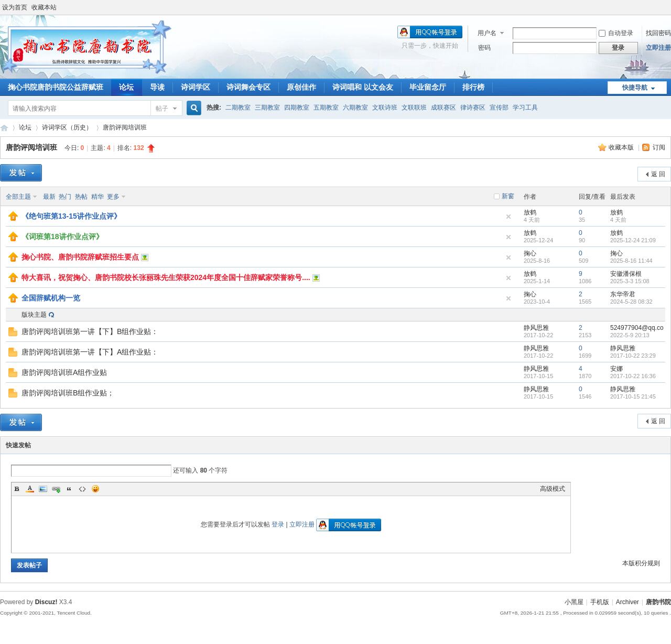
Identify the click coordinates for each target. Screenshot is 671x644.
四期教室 (297, 108)
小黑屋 (574, 602)
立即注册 (658, 48)
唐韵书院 (4, 128)
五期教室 (326, 108)
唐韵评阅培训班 (125, 127)
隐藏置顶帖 (508, 217)
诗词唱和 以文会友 (363, 87)
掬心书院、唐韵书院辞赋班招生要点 (80, 257)
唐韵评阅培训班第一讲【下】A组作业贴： (90, 352)
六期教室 (355, 108)
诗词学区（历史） (67, 127)
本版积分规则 (641, 563)
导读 (157, 87)
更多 (113, 197)
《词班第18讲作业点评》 (62, 237)
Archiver (627, 602)
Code (82, 489)
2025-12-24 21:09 (633, 240)
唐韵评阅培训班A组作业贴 (64, 372)
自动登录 (616, 33)
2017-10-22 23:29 (633, 356)
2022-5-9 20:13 (630, 335)
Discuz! (46, 602)
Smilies (95, 489)
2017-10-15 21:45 (633, 396)
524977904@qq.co (637, 328)
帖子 (162, 109)
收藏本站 (44, 7)
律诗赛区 (473, 108)
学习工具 (525, 108)
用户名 (487, 33)
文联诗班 (385, 108)
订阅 (659, 147)
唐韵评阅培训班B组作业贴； (68, 393)
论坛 (126, 87)
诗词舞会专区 (248, 87)
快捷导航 (635, 88)
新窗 (508, 196)
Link (56, 489)
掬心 (530, 253)
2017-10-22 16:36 (633, 376)
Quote (69, 489)
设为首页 (15, 7)
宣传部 (499, 108)
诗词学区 (196, 87)
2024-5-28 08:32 (631, 302)
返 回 (658, 174)
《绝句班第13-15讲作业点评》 (71, 216)
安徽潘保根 (626, 274)
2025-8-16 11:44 (631, 261)
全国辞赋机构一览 (51, 298)
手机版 (600, 602)
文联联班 (414, 108)
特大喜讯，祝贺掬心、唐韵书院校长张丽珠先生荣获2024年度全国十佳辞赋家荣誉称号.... (166, 277)
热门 (65, 197)
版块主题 (34, 315)
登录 (278, 524)
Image (43, 489)
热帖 (81, 197)
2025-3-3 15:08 (630, 281)
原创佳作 (301, 87)
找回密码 (658, 33)
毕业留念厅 (428, 87)
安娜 (616, 369)
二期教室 (238, 108)
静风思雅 (536, 328)
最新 (49, 197)
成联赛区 (443, 108)
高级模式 (553, 489)
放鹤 (530, 212)
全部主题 (18, 197)
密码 (484, 48)
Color (30, 489)
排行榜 (473, 87)
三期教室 (267, 108)
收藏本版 (622, 147)
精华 (98, 197)
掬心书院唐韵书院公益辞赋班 (56, 87)
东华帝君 (623, 294)
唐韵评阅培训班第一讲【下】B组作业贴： (90, 331)
